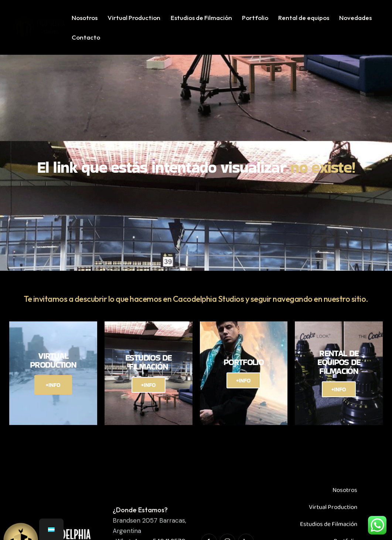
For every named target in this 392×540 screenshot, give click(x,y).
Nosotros (345, 482)
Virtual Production (333, 499)
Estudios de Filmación (329, 517)
